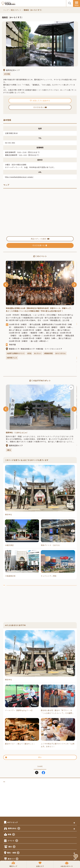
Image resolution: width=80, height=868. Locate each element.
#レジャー (38, 353)
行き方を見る (40, 107)
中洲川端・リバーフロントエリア (49, 349)
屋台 (12, 847)
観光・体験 (13, 853)
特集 (11, 835)
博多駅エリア (14, 349)
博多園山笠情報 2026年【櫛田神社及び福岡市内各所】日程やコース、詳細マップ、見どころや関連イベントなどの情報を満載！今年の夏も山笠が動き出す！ (39, 310)
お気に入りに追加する (40, 101)
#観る (9, 450)
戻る (23, 757)
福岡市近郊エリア (13, 70)
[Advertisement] (40, 602)
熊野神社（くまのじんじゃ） (17, 432)
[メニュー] (77, 3)
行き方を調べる (40, 245)
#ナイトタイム (61, 353)
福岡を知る (14, 829)
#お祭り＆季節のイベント (16, 353)
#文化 (29, 353)
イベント (13, 841)
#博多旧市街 (48, 353)
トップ (6, 10)
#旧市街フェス (12, 358)
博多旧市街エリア (28, 349)
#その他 (7, 74)
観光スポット (16, 10)
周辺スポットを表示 (40, 239)
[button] (6, 285)
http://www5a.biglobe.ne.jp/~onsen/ (19, 177)
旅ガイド (13, 859)
